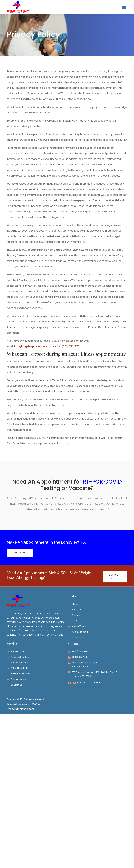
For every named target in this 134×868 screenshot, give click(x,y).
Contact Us (114, 577)
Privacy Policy (14, 709)
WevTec (36, 704)
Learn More (19, 553)
